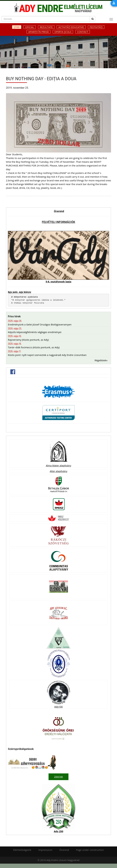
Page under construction (90, 850)
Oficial (30, 27)
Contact (83, 32)
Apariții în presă (38, 32)
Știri (17, 27)
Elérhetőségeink (22, 850)
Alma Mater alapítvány (58, 465)
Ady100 (58, 707)
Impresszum (45, 850)
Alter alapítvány (58, 471)
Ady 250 (58, 831)
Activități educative (71, 27)
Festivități (96, 27)
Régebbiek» (101, 360)
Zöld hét (58, 777)
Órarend (59, 211)
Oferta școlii (63, 32)
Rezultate (46, 27)
